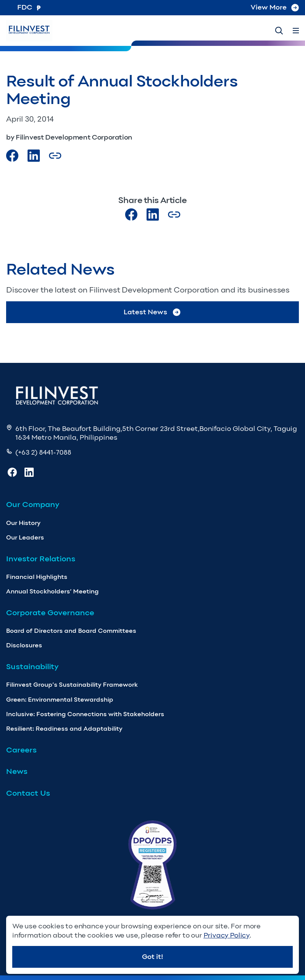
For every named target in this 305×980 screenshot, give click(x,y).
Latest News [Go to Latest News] (152, 312)
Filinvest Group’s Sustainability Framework (72, 685)
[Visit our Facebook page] (12, 156)
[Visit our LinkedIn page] (153, 215)
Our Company (33, 504)
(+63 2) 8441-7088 (43, 452)
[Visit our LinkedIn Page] (34, 156)
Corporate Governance (50, 613)
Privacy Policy (227, 935)
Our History (23, 523)
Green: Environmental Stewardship (60, 700)
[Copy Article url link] (55, 156)
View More (275, 7)
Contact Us (28, 793)
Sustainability (32, 666)
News (17, 771)
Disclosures (24, 645)
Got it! (152, 957)
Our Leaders (25, 537)
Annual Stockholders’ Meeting (52, 591)
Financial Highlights (37, 577)
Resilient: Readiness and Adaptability (64, 729)
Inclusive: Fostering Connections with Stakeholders (85, 714)
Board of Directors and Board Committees (71, 631)
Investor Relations (41, 559)
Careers (21, 750)
